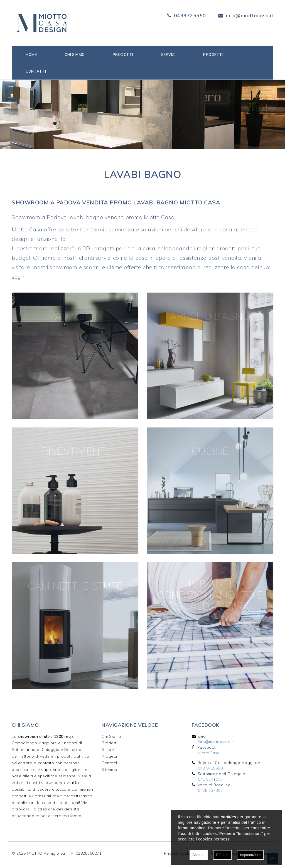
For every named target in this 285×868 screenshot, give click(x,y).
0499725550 (190, 15)
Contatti (36, 71)
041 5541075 (210, 779)
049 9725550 (210, 768)
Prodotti (123, 55)
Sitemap (110, 770)
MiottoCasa (209, 753)
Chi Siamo (111, 736)
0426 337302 (210, 790)
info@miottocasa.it (250, 15)
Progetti (213, 55)
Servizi (168, 55)
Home (31, 55)
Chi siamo (75, 55)
